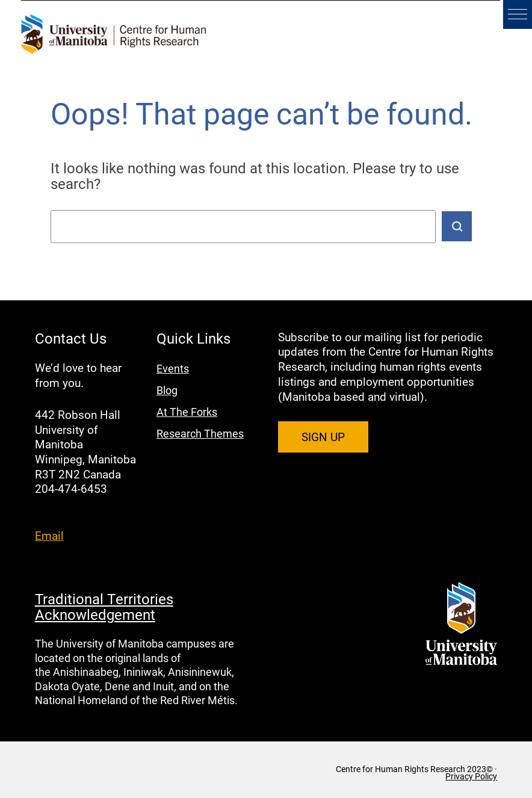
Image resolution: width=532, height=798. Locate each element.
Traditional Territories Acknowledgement (104, 607)
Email (49, 535)
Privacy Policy (471, 776)
